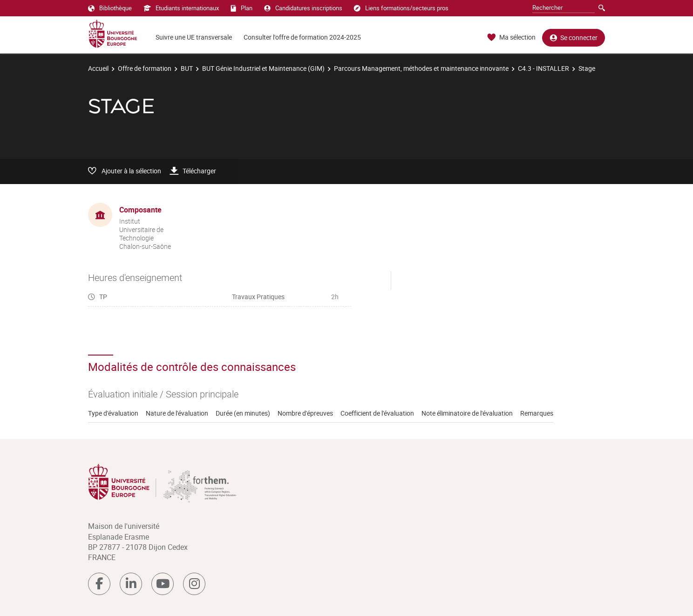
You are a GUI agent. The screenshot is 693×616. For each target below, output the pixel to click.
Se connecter (574, 38)
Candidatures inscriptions (303, 8)
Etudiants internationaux (181, 8)
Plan (241, 8)
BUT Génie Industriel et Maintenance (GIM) (263, 68)
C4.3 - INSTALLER (544, 68)
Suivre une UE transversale (194, 37)
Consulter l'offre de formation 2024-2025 (302, 37)
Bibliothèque (110, 8)
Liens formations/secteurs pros (401, 8)
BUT (187, 68)
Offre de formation (145, 68)
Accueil (98, 68)
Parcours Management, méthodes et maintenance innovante (421, 68)
